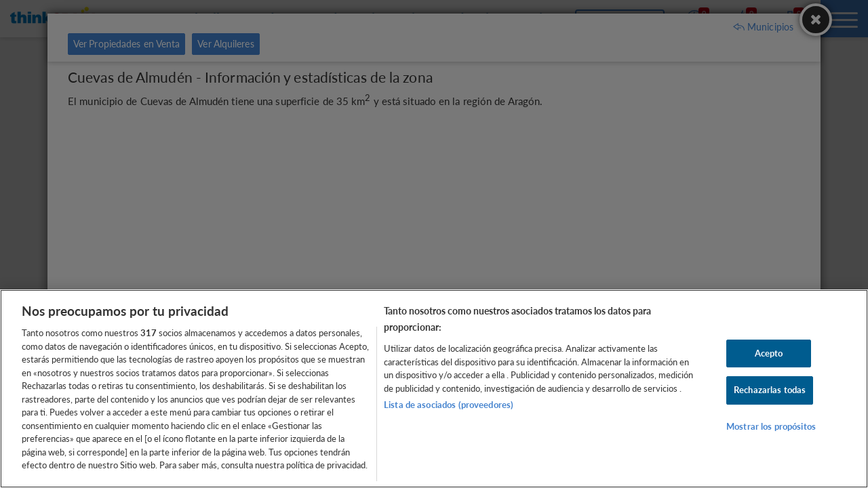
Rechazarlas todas (770, 390)
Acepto (769, 353)
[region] (434, 389)
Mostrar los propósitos (771, 426)
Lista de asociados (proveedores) (449, 405)
